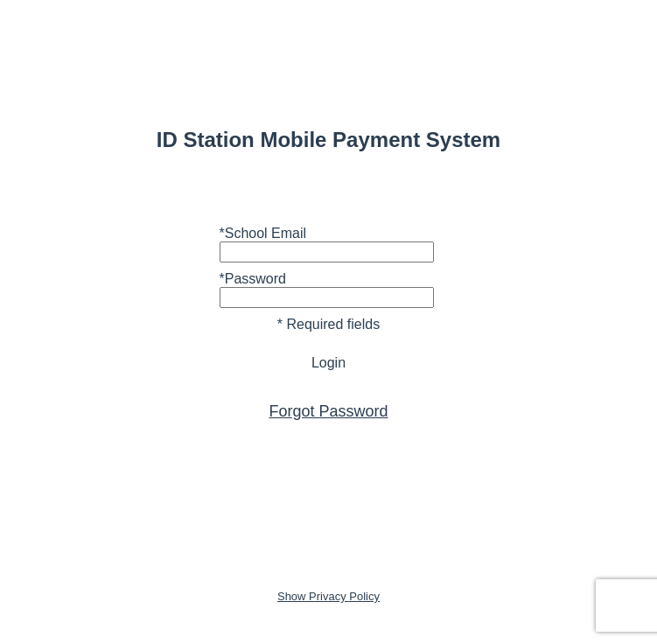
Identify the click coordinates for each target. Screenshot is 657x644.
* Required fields (328, 324)
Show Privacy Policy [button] (328, 596)
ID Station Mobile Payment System (328, 140)
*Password (253, 279)
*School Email (263, 233)
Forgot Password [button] (328, 411)
